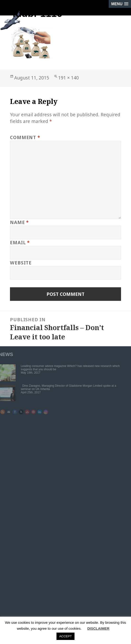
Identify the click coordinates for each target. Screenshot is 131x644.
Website (21, 263)
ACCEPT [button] (66, 636)
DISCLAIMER (98, 628)
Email (20, 242)
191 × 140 (68, 78)
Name (19, 222)
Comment (25, 137)
